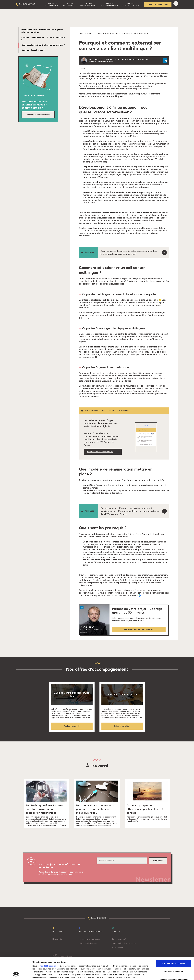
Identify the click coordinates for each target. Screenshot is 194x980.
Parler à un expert (159, 4)
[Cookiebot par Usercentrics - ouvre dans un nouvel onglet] (16, 975)
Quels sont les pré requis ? (33, 50)
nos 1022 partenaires (50, 947)
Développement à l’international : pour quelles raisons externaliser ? (42, 31)
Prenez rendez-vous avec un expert (139, 629)
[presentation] (116, 871)
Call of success (87, 34)
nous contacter (144, 590)
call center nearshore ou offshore (141, 215)
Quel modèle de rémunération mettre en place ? (43, 45)
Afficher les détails (136, 975)
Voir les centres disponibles (100, 452)
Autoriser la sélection (173, 952)
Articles (116, 34)
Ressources (103, 34)
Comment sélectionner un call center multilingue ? (43, 39)
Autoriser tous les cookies (173, 944)
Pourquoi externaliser (136, 34)
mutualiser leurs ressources (96, 547)
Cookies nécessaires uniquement (173, 960)
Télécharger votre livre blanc (38, 115)
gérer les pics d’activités (118, 386)
